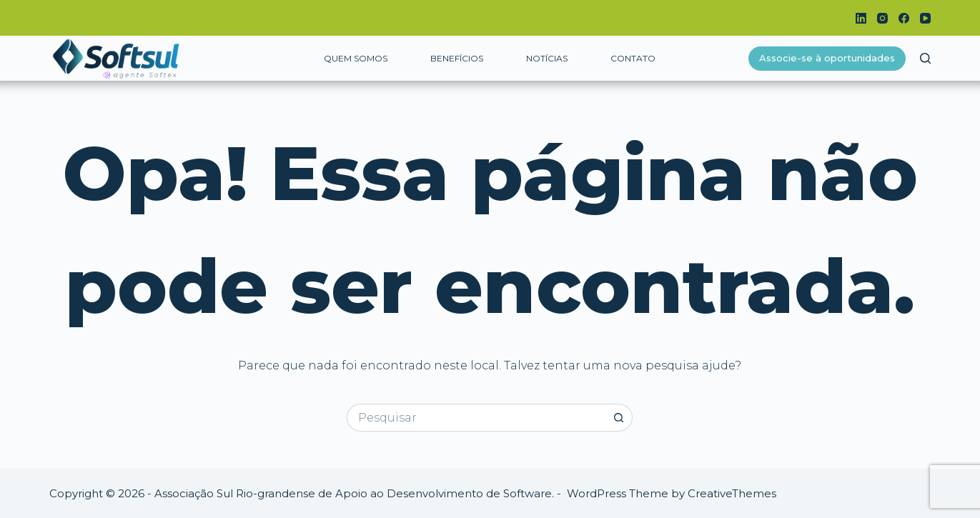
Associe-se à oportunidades (827, 58)
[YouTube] (925, 18)
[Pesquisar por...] (476, 418)
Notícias (547, 58)
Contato (633, 58)
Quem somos (356, 58)
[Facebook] (904, 18)
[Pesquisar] (925, 58)
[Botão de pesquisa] (619, 418)
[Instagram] (882, 18)
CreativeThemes (732, 493)
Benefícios (457, 58)
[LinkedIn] (861, 18)
